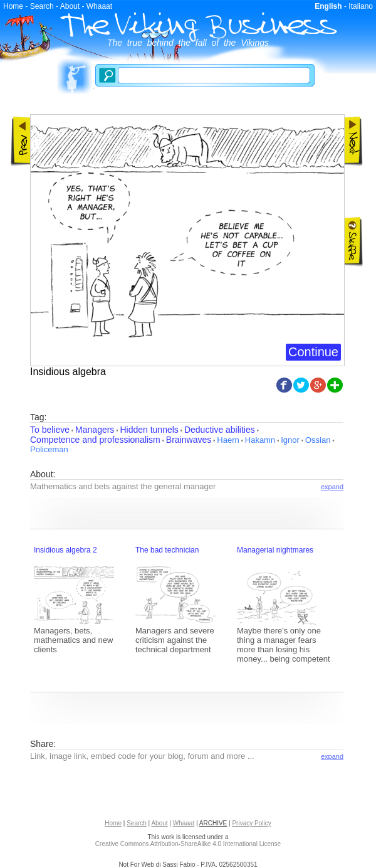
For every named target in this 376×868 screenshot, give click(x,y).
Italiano (361, 6)
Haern (228, 440)
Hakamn (260, 440)
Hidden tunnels (149, 430)
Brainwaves (189, 440)
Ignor (290, 440)
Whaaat (99, 6)
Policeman (49, 449)
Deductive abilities (220, 430)
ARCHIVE (213, 823)
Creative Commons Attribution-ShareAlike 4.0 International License (188, 844)
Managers (95, 430)
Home (13, 6)
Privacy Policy (251, 823)
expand (332, 487)
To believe (50, 430)
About (70, 6)
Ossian (318, 440)
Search (42, 6)
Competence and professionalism (95, 440)
